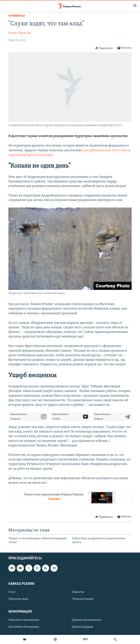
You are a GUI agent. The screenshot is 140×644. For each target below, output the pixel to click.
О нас (12, 592)
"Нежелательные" (83, 599)
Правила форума (82, 627)
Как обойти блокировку (24, 627)
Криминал (17, 16)
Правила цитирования (86, 620)
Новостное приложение (24, 620)
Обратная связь (18, 599)
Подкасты (78, 592)
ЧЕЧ (85, 639)
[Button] (104, 48)
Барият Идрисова (20, 33)
